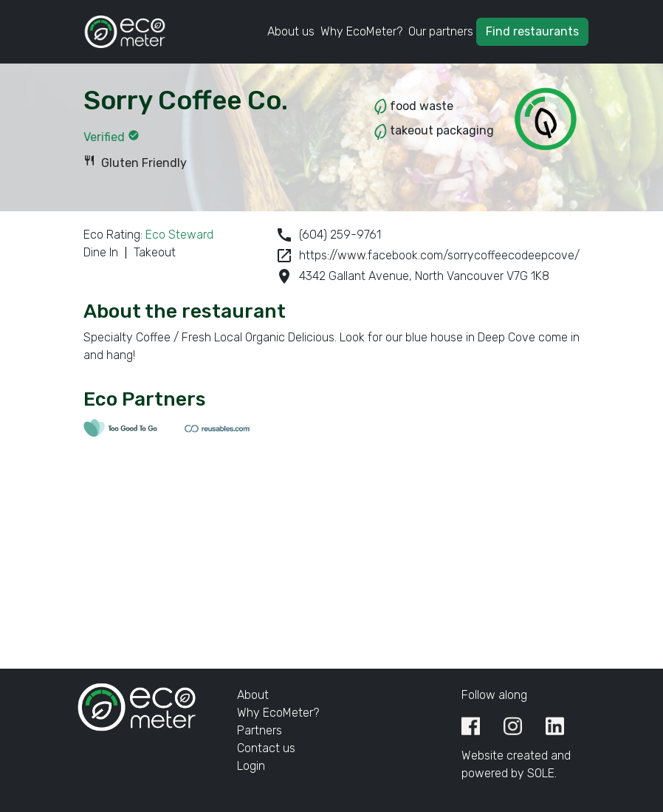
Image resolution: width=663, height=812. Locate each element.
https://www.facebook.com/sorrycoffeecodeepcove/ (427, 256)
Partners (260, 730)
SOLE (541, 773)
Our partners (441, 31)
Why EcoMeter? (361, 31)
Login (251, 766)
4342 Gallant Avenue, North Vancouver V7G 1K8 (412, 276)
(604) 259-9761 (328, 235)
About (253, 695)
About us (291, 31)
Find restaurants (532, 31)
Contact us (266, 748)
